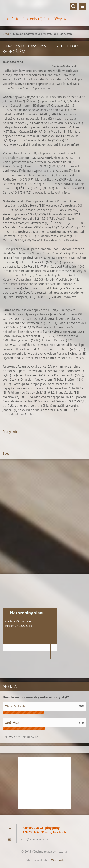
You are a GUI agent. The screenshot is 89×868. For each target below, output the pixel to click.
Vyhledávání (73, 6)
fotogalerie (10, 432)
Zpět (6, 453)
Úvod (6, 34)
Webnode (58, 860)
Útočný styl (13, 723)
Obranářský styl (16, 706)
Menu (83, 6)
